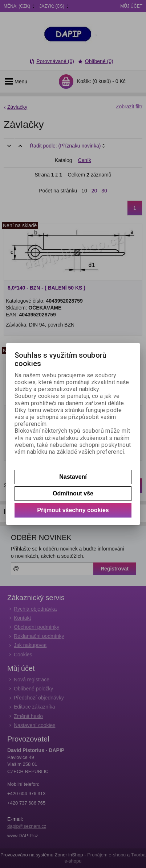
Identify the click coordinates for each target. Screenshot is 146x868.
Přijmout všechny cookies (73, 510)
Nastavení (73, 477)
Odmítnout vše (73, 493)
